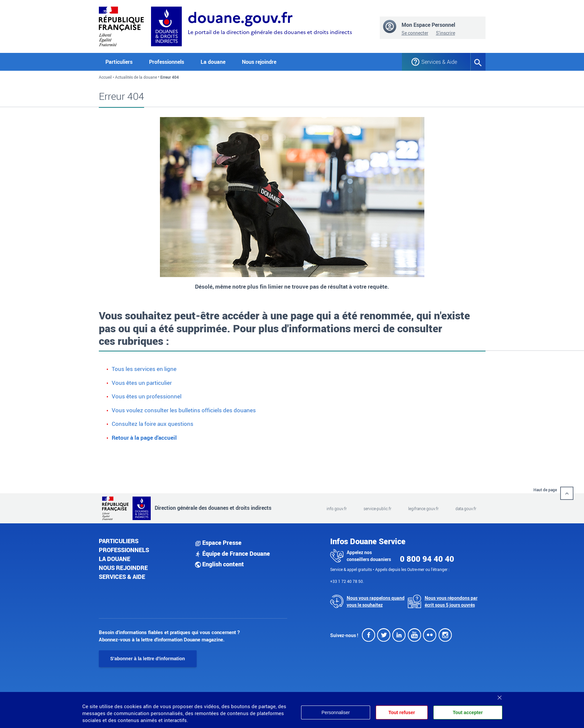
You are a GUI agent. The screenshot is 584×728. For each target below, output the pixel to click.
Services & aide (122, 577)
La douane (115, 559)
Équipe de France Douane (233, 553)
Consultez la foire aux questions (153, 424)
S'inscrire (446, 33)
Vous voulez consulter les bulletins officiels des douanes (184, 410)
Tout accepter (468, 712)
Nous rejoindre (259, 62)
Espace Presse (218, 543)
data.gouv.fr (466, 508)
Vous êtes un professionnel (147, 396)
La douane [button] (213, 62)
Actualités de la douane (136, 77)
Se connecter (415, 33)
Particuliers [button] (119, 62)
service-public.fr (377, 508)
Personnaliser (335, 712)
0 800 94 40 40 (427, 559)
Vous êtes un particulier (142, 383)
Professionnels (124, 550)
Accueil (105, 77)
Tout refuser (401, 712)
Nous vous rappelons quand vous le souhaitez (376, 601)
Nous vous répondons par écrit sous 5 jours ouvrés (451, 601)
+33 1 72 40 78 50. (347, 581)
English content (219, 564)
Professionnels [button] (167, 62)
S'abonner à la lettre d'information (148, 659)
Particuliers (119, 541)
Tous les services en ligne (144, 369)
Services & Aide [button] (439, 62)
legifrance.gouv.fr (423, 508)
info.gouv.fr (337, 508)
